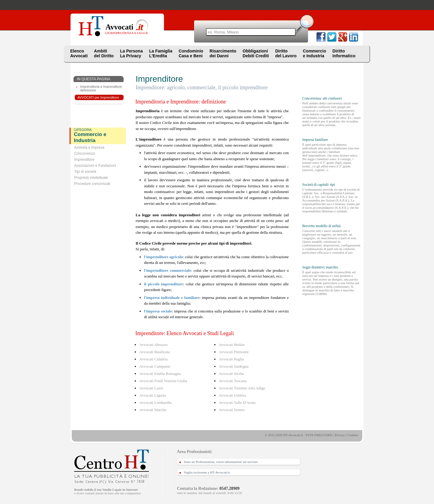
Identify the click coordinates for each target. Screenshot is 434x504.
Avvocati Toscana (233, 381)
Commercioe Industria (314, 53)
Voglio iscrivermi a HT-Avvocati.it (207, 472)
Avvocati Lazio (151, 388)
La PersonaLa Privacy (131, 53)
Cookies (353, 435)
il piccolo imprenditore (164, 284)
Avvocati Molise (232, 345)
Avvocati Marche (153, 410)
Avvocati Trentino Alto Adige (242, 388)
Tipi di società (85, 172)
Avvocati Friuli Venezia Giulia (163, 381)
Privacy (340, 435)
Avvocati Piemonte (234, 352)
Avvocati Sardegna (234, 366)
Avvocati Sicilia (231, 374)
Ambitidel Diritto (104, 53)
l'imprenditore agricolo (164, 257)
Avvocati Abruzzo (153, 345)
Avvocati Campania (155, 366)
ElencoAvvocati (79, 53)
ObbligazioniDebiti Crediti (256, 53)
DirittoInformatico (344, 53)
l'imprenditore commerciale (168, 270)
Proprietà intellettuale (91, 178)
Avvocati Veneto (232, 410)
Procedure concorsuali (92, 184)
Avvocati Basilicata (154, 352)
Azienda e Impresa (89, 147)
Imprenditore (84, 160)
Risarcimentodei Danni (223, 53)
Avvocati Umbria (232, 395)
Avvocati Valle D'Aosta (237, 403)
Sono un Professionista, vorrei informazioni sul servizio (221, 462)
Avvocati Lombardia (155, 403)
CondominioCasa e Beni (191, 53)
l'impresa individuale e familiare (172, 298)
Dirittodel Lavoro (286, 53)
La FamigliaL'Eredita (161, 53)
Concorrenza (85, 154)
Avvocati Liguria (153, 395)
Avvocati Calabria (153, 359)
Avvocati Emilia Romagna (160, 374)
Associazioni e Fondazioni (95, 166)
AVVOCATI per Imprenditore (98, 97)
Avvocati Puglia (231, 359)
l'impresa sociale (158, 311)
